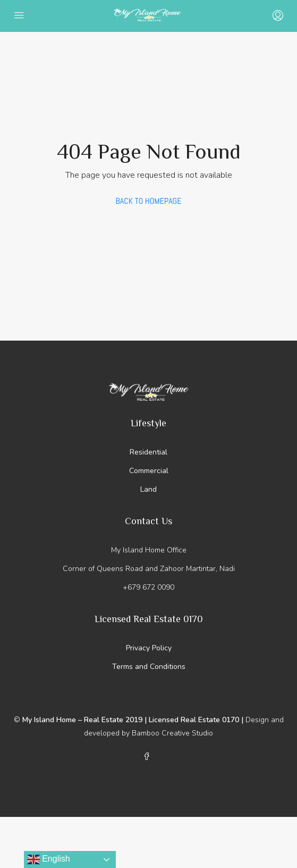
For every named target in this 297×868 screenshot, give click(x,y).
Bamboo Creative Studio (172, 733)
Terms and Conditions (149, 667)
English (49, 859)
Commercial (149, 471)
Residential (148, 452)
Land (148, 489)
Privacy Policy (149, 648)
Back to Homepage (149, 201)
